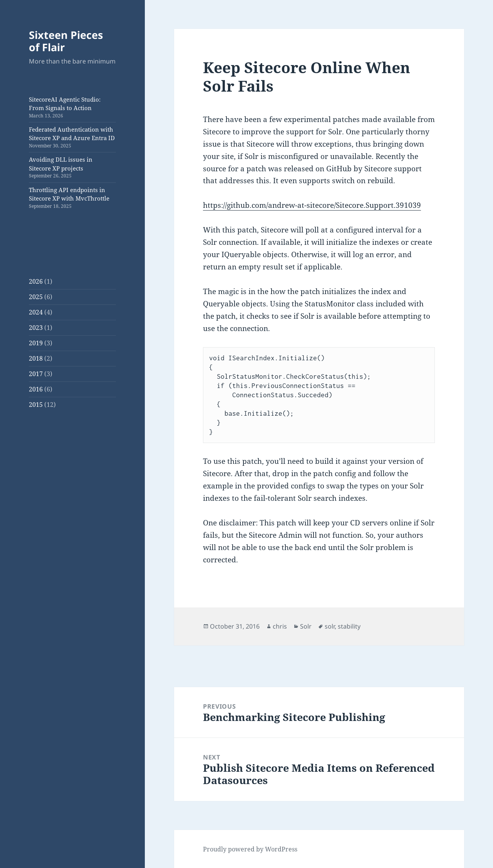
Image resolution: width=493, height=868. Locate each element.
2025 (36, 297)
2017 (36, 374)
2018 (36, 358)
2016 (36, 389)
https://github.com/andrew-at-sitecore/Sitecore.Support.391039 (312, 205)
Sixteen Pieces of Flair (66, 41)
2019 (36, 343)
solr (330, 626)
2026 (36, 281)
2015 (36, 405)
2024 (36, 312)
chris (280, 626)
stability (349, 626)
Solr (306, 626)
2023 (36, 328)
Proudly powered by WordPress (250, 849)
